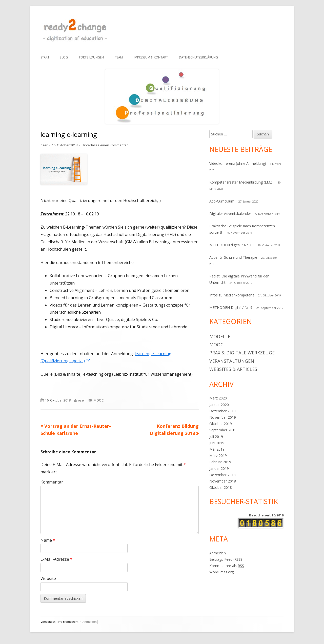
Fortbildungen (91, 57)
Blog (64, 57)
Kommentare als (227, 566)
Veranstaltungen (232, 361)
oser (44, 145)
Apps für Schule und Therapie (233, 257)
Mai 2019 (217, 449)
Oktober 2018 (221, 487)
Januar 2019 (219, 468)
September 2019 (223, 430)
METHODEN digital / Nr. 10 (231, 245)
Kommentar (52, 482)
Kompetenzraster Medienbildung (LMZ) (241, 182)
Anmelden (218, 553)
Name (48, 540)
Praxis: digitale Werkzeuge (242, 353)
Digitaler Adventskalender (230, 214)
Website (48, 578)
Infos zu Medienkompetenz (232, 295)
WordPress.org (221, 572)
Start (45, 57)
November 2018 (223, 481)
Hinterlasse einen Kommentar (105, 145)
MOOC (99, 400)
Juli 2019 (216, 437)
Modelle (220, 336)
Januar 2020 (219, 405)
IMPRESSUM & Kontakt (151, 57)
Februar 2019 (220, 462)
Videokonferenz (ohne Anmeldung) (238, 163)
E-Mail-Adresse (56, 559)
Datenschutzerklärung (198, 57)
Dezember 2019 (222, 411)
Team (119, 57)
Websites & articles (233, 369)
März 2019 (218, 456)
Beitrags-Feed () (226, 559)
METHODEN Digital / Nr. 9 (231, 307)
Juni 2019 (217, 443)
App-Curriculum (222, 201)
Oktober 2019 (221, 424)
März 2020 (218, 398)
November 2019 (223, 417)
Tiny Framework (67, 622)
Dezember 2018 (222, 475)
